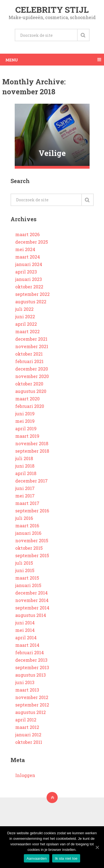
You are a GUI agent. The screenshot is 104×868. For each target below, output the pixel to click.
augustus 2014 (31, 615)
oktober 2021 (29, 354)
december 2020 (32, 369)
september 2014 (32, 608)
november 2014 (32, 600)
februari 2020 (30, 406)
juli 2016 (24, 518)
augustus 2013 (31, 675)
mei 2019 (25, 421)
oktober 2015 (29, 548)
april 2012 (26, 720)
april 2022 (26, 324)
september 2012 (32, 705)
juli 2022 (24, 309)
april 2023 (26, 272)
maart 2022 (27, 331)
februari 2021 (29, 361)
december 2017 (31, 481)
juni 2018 (25, 466)
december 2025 (32, 242)
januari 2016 (28, 533)
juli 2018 (24, 458)
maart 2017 (27, 503)
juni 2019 (25, 414)
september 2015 (32, 555)
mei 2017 (25, 496)
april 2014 (26, 638)
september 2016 (32, 511)
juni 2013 (25, 682)
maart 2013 (27, 690)
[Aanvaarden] (97, 847)
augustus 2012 (31, 712)
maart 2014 (27, 645)
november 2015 (32, 540)
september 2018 (32, 451)
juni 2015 (25, 570)
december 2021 (31, 339)
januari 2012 (28, 735)
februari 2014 (30, 652)
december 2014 (31, 593)
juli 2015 (24, 563)
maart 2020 (27, 399)
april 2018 (26, 473)
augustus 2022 (31, 302)
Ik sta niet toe (66, 858)
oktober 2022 (29, 287)
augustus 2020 (31, 391)
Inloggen (25, 775)
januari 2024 (29, 264)
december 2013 (31, 660)
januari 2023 (29, 279)
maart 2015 (27, 578)
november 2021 (32, 346)
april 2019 (26, 428)
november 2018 (32, 443)
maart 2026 (27, 234)
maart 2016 (27, 526)
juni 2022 (25, 316)
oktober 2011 (29, 742)
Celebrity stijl (52, 10)
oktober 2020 (29, 384)
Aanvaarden (37, 858)
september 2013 (32, 667)
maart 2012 (27, 727)
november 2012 (32, 697)
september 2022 (32, 294)
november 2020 (32, 376)
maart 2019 (27, 436)
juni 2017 (25, 488)
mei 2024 (25, 249)
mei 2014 (25, 630)
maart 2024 (28, 257)
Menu (12, 60)
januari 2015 (28, 585)
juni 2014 (25, 623)
